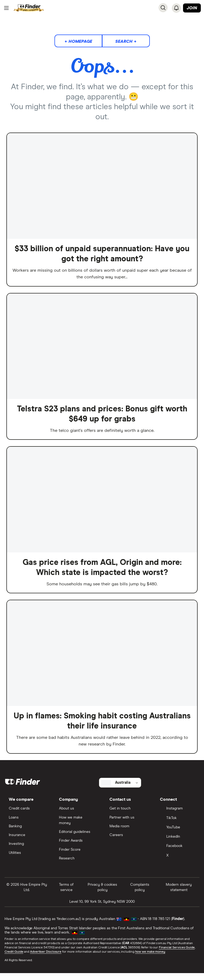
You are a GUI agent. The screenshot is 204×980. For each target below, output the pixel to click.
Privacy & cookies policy (102, 894)
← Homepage (78, 42)
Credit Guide (14, 958)
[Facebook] (177, 853)
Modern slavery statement (178, 894)
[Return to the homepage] (29, 8)
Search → (126, 42)
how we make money (150, 958)
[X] (177, 862)
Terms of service (67, 894)
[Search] (163, 8)
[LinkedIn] (177, 843)
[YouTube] (177, 834)
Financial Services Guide (177, 954)
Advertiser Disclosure (46, 958)
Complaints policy (140, 894)
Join (192, 8)
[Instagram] (177, 815)
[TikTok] (177, 824)
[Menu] (6, 8)
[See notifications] (176, 8)
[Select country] (120, 788)
